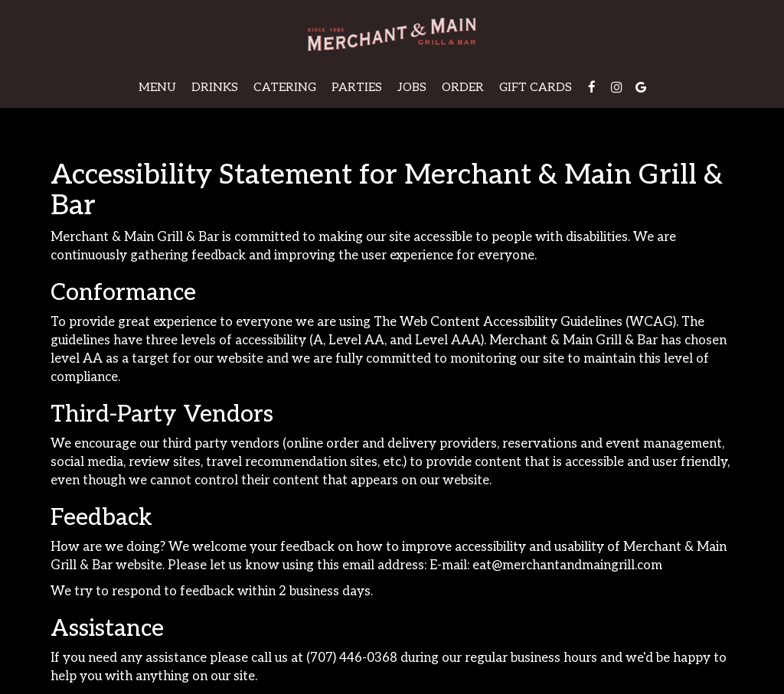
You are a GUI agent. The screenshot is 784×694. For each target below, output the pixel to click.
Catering (285, 88)
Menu (157, 88)
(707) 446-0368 (352, 658)
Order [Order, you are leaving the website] (463, 88)
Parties (357, 88)
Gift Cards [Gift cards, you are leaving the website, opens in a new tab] (536, 88)
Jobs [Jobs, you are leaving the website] (412, 88)
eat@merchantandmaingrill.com (567, 565)
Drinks (215, 88)
